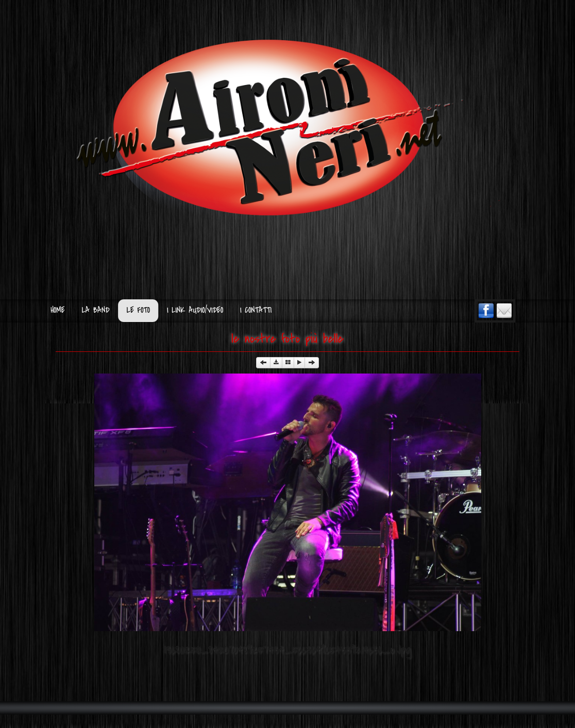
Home (57, 310)
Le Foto (138, 310)
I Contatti (256, 310)
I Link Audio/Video (195, 310)
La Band (96, 310)
